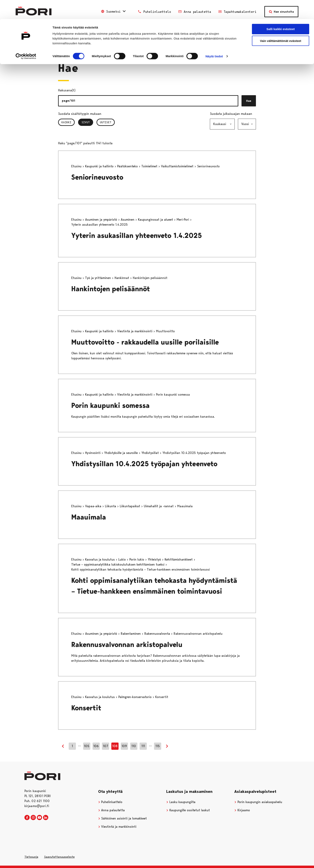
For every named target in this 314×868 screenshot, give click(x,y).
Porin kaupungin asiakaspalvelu (258, 802)
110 (134, 746)
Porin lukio (137, 559)
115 (158, 746)
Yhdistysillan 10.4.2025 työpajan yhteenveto (144, 464)
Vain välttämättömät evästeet (281, 22)
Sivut (87, 122)
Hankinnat (122, 278)
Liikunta (111, 506)
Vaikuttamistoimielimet (178, 166)
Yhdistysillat (151, 453)
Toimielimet (150, 166)
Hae (249, 101)
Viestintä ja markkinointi (135, 331)
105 (87, 746)
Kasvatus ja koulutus (100, 559)
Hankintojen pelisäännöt (111, 289)
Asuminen (128, 220)
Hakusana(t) (67, 90)
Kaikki (66, 122)
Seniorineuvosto (97, 177)
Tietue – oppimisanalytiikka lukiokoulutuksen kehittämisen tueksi (118, 564)
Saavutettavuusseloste (59, 857)
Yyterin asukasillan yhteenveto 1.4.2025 (137, 236)
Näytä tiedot (214, 37)
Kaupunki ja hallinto (100, 166)
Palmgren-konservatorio (135, 697)
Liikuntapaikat (130, 506)
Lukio (123, 559)
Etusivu (77, 166)
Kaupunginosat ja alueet (156, 220)
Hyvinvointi (93, 453)
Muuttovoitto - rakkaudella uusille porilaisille (145, 342)
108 (115, 746)
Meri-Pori (183, 220)
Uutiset (106, 122)
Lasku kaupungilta (181, 802)
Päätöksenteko (128, 166)
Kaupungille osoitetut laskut (188, 810)
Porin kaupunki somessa (110, 406)
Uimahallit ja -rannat (159, 506)
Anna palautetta (112, 810)
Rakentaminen (131, 634)
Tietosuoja (31, 857)
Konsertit (86, 708)
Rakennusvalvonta (158, 634)
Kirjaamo (242, 810)
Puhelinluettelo (110, 802)
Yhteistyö (155, 559)
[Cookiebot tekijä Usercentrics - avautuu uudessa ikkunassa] (26, 37)
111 (143, 746)
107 (106, 746)
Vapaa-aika (94, 506)
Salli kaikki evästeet (281, 10)
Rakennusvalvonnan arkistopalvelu (127, 645)
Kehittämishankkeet (179, 559)
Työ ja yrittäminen (99, 278)
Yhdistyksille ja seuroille (121, 453)
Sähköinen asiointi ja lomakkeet (123, 818)
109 (124, 746)
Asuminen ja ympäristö (102, 220)
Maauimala (89, 517)
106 (96, 746)
